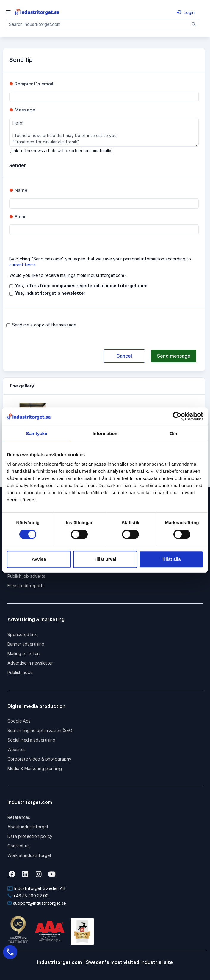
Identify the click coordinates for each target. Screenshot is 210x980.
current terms (22, 265)
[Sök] (194, 24)
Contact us (18, 846)
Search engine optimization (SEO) (41, 730)
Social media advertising (31, 740)
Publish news (20, 672)
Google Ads (19, 721)
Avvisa (39, 559)
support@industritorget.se (37, 903)
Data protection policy (30, 836)
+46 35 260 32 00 (28, 896)
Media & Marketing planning (35, 768)
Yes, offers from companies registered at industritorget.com (81, 286)
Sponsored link (22, 634)
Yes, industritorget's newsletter (50, 293)
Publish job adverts (26, 576)
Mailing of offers (24, 653)
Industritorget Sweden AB (36, 888)
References (19, 817)
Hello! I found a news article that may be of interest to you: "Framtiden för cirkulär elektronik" (104, 132)
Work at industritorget (29, 855)
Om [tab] (173, 433)
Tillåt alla (171, 559)
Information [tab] (105, 433)
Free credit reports (26, 586)
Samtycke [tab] (37, 433)
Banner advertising (26, 644)
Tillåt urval (105, 559)
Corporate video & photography (39, 759)
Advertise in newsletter (30, 663)
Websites (17, 749)
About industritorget (28, 827)
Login (186, 12)
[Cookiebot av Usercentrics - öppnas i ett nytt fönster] (177, 416)
